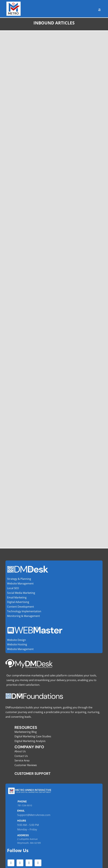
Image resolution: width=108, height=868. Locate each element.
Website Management (20, 583)
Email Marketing (17, 597)
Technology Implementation (24, 611)
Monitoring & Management (23, 616)
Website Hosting (17, 644)
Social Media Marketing (21, 593)
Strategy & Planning (19, 579)
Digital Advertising (18, 602)
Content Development (21, 607)
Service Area (22, 760)
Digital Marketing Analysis (30, 741)
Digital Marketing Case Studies (33, 736)
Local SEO (13, 588)
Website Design (16, 640)
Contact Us (21, 756)
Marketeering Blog (26, 732)
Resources (26, 727)
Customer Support (33, 774)
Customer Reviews (26, 765)
